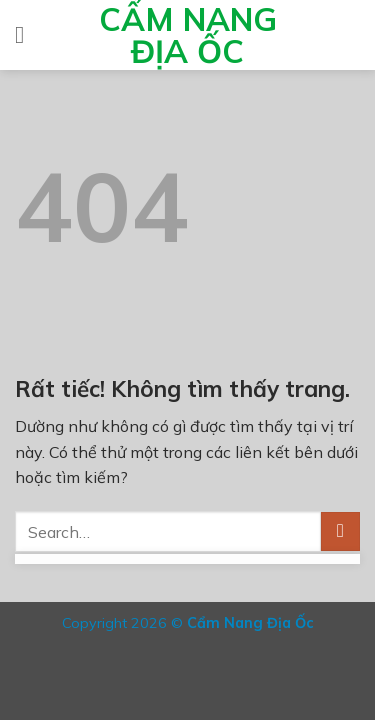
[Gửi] (340, 531)
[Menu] (27, 34)
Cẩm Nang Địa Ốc (188, 35)
